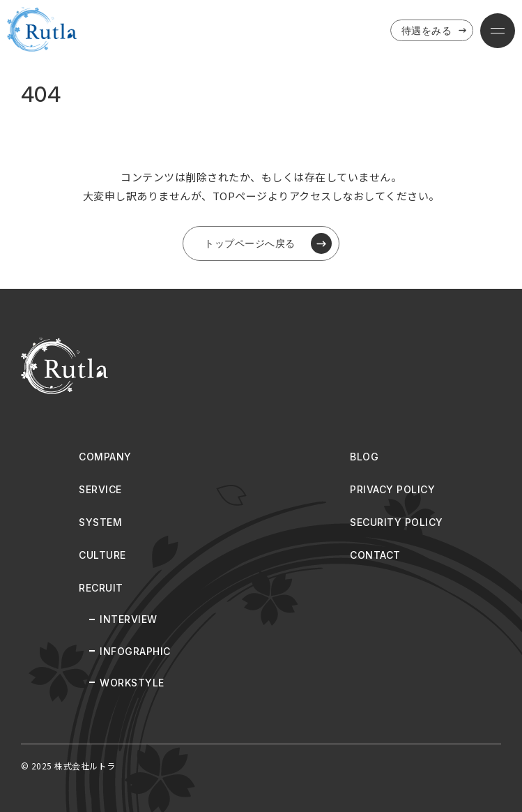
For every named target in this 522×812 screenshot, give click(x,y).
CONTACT (375, 555)
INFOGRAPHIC (135, 651)
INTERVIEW (129, 619)
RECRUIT (101, 588)
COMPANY (105, 457)
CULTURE (102, 555)
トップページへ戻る (268, 243)
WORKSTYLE (132, 683)
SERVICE (100, 489)
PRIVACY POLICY (392, 489)
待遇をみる (436, 31)
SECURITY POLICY (397, 522)
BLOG (364, 457)
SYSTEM (100, 522)
